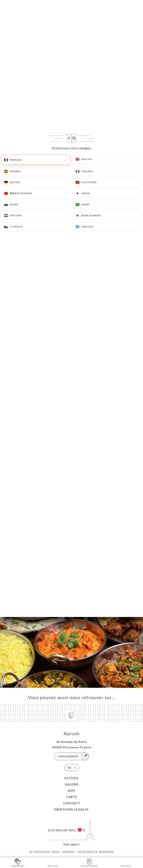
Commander (18, 862)
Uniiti (75, 845)
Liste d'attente (89, 862)
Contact (72, 803)
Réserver (53, 862)
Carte (72, 797)
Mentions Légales (72, 809)
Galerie (72, 784)
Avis (71, 790)
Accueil (71, 778)
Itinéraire (126, 862)
